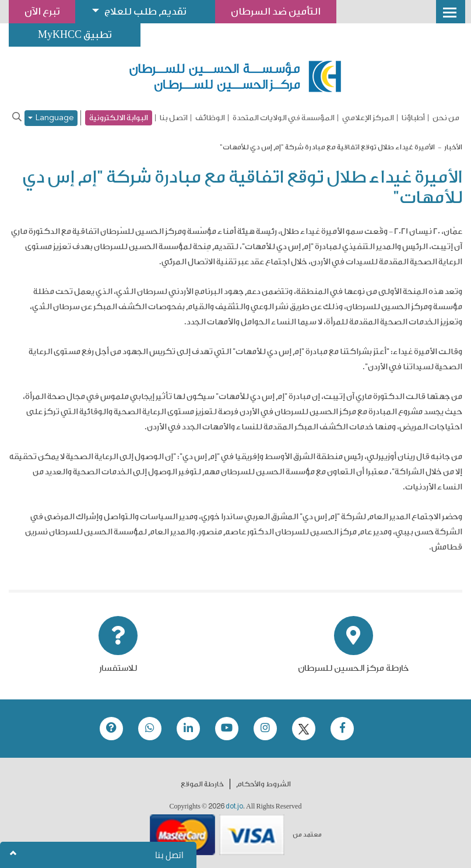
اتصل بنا (174, 118)
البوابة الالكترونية (119, 118)
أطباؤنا (413, 118)
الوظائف (210, 118)
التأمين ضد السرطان (276, 11)
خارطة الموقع (202, 784)
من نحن (446, 118)
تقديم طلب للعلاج (145, 11)
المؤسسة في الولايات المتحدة (284, 118)
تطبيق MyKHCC (75, 35)
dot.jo (234, 806)
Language (51, 118)
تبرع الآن (42, 11)
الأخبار (453, 147)
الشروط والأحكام (263, 784)
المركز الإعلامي (368, 118)
